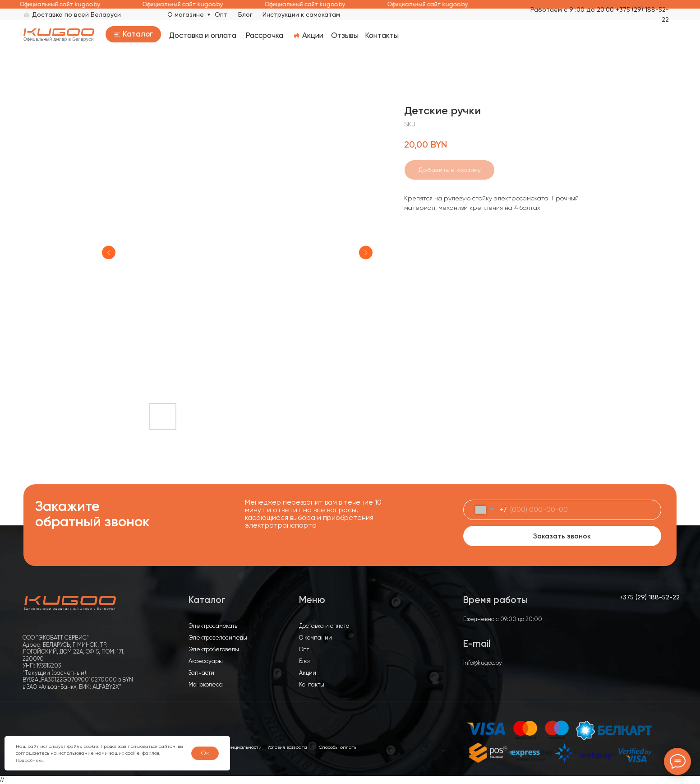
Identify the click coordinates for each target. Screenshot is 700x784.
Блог (245, 15)
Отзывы (345, 35)
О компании (315, 638)
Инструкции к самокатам (301, 15)
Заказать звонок (562, 536)
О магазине (186, 15)
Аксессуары (206, 661)
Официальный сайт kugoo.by (65, 4)
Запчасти (201, 673)
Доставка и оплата (203, 35)
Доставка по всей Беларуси (76, 15)
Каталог (138, 34)
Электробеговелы (214, 649)
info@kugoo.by (483, 663)
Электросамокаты (214, 626)
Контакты (382, 35)
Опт (221, 15)
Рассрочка (264, 35)
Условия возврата (287, 747)
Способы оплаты (338, 747)
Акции (313, 35)
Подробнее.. (30, 760)
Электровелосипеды (218, 638)
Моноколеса (206, 684)
